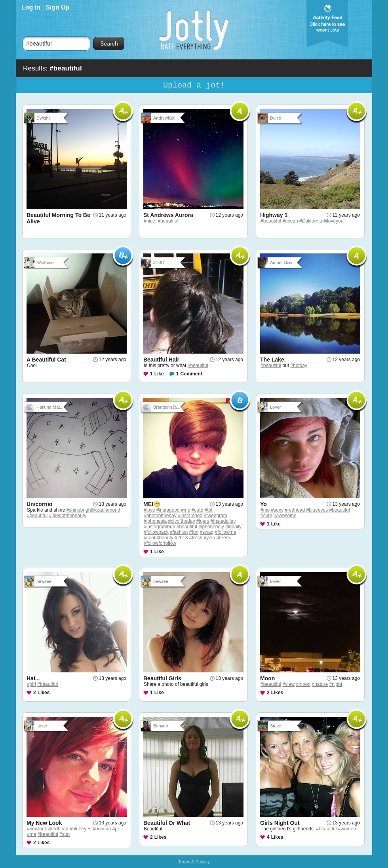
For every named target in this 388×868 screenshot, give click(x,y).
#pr (116, 829)
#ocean (290, 221)
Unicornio (39, 504)
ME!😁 (152, 504)
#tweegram (215, 516)
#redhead (295, 510)
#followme (226, 532)
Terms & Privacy (194, 862)
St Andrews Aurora (168, 215)
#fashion (179, 532)
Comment (191, 374)
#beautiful (168, 221)
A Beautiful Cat (46, 360)
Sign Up (57, 7)
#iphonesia (155, 521)
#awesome (285, 516)
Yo (263, 504)
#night (336, 684)
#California (311, 221)
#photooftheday (160, 516)
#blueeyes (317, 510)
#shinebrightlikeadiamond (93, 510)
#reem (223, 538)
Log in (31, 7)
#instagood (168, 510)
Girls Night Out (280, 823)
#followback (156, 532)
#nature (320, 684)
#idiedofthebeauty (68, 516)
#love (149, 510)
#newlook (37, 829)
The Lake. (273, 360)
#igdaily (233, 527)
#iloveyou (334, 221)
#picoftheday (181, 521)
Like (159, 374)
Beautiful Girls (162, 678)
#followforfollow (160, 543)
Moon (267, 678)
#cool (149, 538)
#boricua (102, 829)
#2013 (181, 538)
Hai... (33, 678)
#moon (303, 684)
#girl (31, 684)
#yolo (210, 538)
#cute (197, 510)
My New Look (44, 823)
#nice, (150, 221)
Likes (44, 693)
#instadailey (223, 521)
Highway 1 (274, 215)
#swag (206, 532)
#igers (203, 521)
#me (185, 510)
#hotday (299, 365)
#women (347, 829)
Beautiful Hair (161, 360)
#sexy (277, 510)
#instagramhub (159, 527)
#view (288, 684)
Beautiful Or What (167, 823)
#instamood (190, 516)
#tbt (208, 510)
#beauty (165, 538)
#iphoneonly (211, 527)
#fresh (196, 538)
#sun (65, 834)
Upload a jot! (194, 85)
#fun (194, 532)
